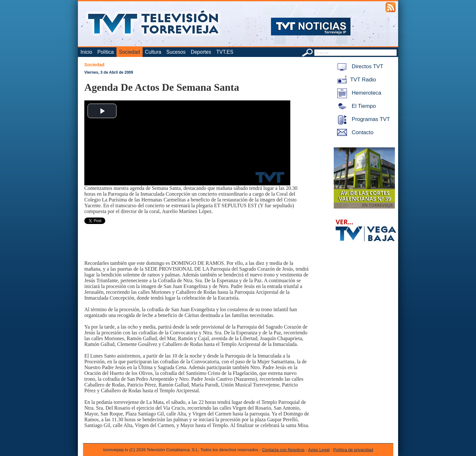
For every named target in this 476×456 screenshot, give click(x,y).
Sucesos (176, 52)
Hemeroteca (358, 93)
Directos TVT (359, 66)
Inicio (86, 52)
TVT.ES (225, 52)
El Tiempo (355, 106)
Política (105, 52)
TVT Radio (355, 80)
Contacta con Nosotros (283, 450)
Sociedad (130, 52)
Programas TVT (362, 119)
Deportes (201, 52)
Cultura (153, 52)
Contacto (354, 132)
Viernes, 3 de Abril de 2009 (109, 72)
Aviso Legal (319, 450)
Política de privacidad (353, 450)
